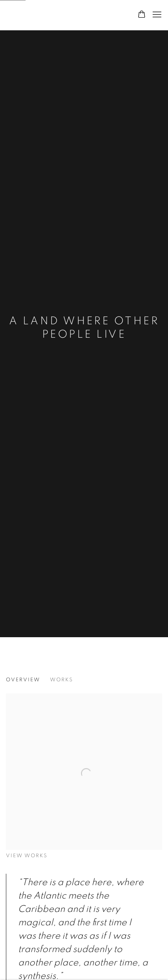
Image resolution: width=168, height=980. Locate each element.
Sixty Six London (49, 15)
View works (27, 856)
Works (62, 680)
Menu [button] (156, 15)
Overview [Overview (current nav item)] (23, 680)
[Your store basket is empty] (142, 15)
